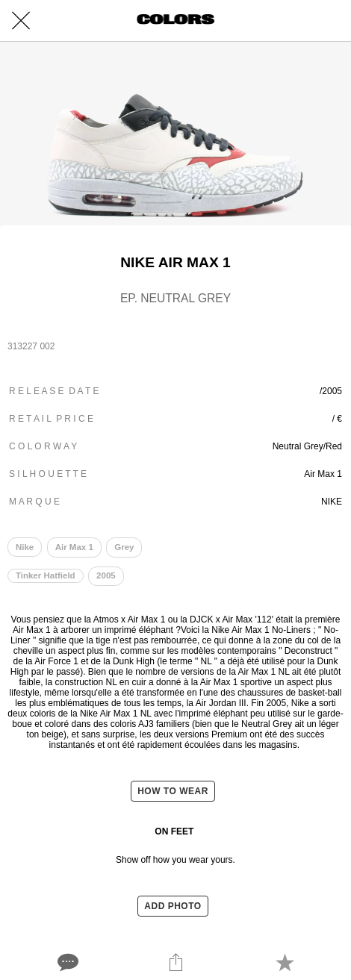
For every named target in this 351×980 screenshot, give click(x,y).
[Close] (21, 21)
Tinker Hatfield (46, 575)
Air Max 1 (74, 547)
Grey (124, 547)
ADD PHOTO (173, 906)
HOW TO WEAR (173, 791)
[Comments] (66, 962)
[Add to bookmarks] (285, 962)
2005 (106, 575)
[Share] (175, 962)
